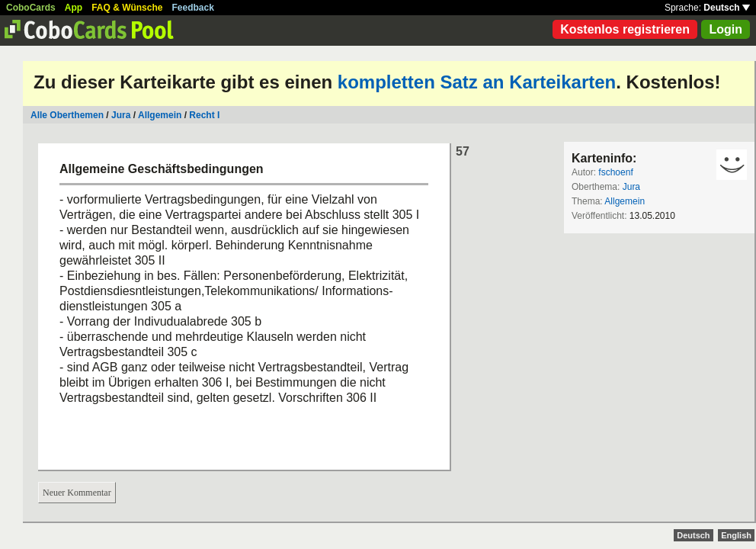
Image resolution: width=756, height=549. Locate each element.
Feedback (193, 8)
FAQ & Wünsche (127, 8)
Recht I (204, 115)
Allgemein (160, 115)
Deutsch (727, 8)
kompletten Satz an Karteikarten (477, 82)
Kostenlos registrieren (625, 29)
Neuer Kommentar (77, 493)
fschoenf (615, 172)
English (736, 535)
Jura (121, 115)
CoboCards (31, 8)
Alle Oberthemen (67, 115)
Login (726, 29)
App (74, 8)
